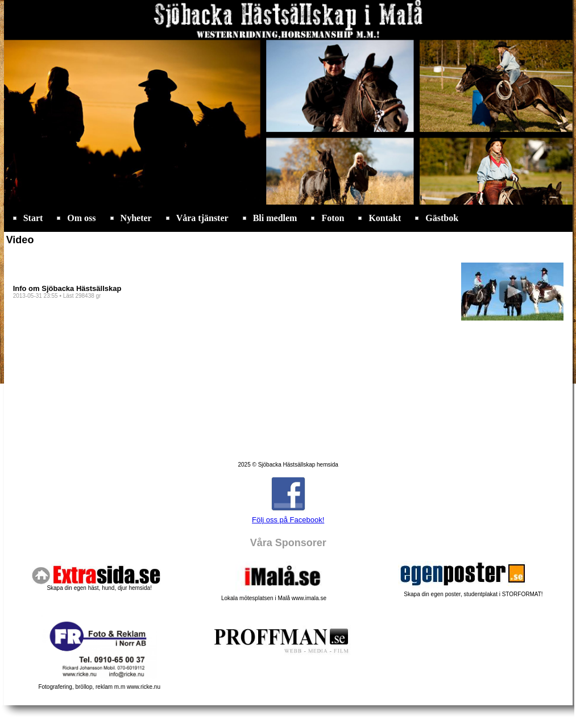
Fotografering (99, 684)
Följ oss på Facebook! (288, 520)
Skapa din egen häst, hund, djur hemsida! (99, 588)
